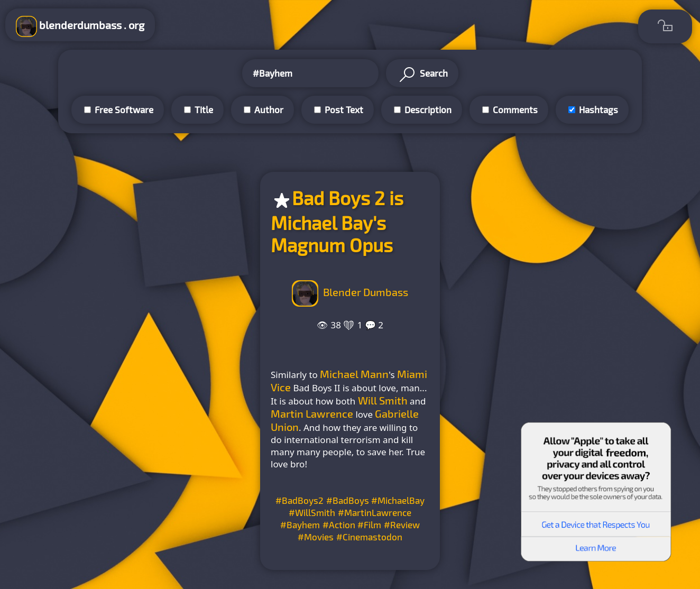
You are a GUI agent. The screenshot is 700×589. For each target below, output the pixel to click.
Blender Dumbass (366, 292)
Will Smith (383, 400)
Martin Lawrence (312, 413)
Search (422, 75)
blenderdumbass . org (80, 26)
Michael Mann (354, 374)
